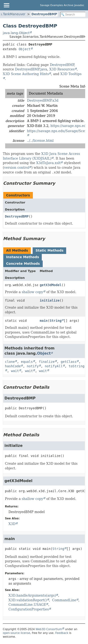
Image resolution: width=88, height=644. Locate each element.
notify (33, 366)
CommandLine (64, 600)
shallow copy (32, 292)
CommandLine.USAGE (27, 605)
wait (15, 371)
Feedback (62, 633)
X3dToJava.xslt (48, 163)
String (55, 321)
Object (25, 49)
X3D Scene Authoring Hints (26, 74)
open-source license (16, 633)
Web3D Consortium (49, 629)
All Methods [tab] (17, 250)
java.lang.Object (16, 33)
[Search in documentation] (73, 14)
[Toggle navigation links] (6, 5)
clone (10, 362)
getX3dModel (51, 285)
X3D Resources (62, 69)
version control (17, 168)
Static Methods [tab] (49, 250)
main (44, 321)
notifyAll (54, 366)
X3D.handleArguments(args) (32, 595)
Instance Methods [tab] (23, 257)
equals (27, 362)
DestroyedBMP (44, 14)
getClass (69, 362)
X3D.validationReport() (28, 600)
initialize (50, 300)
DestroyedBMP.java (31, 69)
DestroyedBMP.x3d (43, 100)
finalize (47, 362)
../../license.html (40, 141)
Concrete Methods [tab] (23, 264)
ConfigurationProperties (29, 609)
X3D (12, 524)
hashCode (13, 366)
